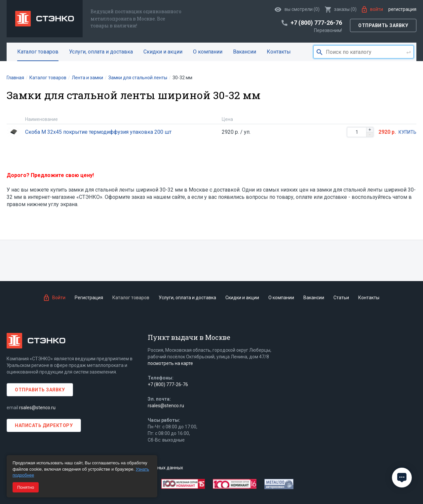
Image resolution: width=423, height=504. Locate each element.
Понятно (26, 487)
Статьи (341, 298)
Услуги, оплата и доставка (101, 52)
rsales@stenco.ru (37, 408)
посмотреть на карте (170, 363)
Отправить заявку (383, 25)
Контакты (279, 52)
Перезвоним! (328, 30)
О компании (208, 52)
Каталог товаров (38, 52)
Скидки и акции (163, 52)
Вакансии (245, 52)
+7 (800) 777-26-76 (168, 384)
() (341, 9)
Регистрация (402, 9)
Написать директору (44, 425)
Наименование (41, 119)
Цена (227, 119)
